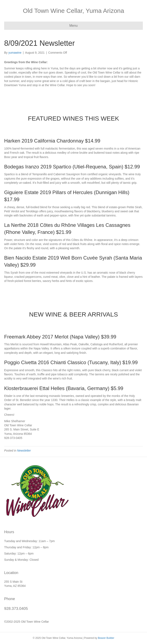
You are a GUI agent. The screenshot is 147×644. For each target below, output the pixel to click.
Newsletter (24, 451)
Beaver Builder (106, 638)
